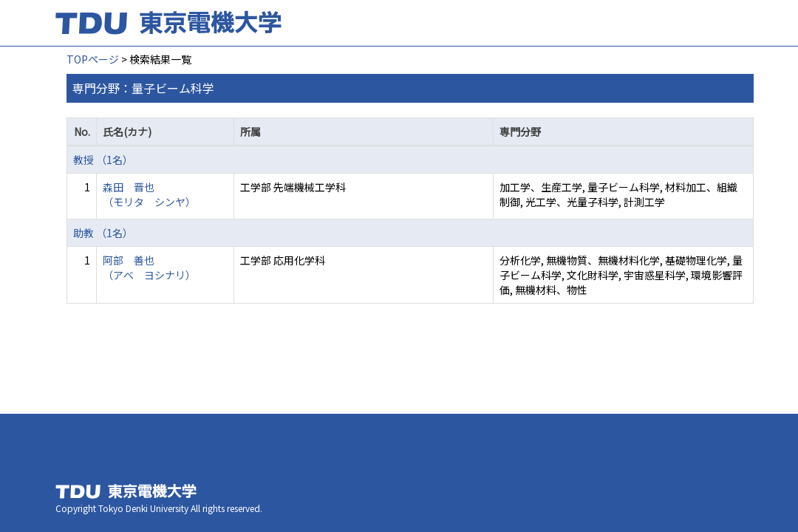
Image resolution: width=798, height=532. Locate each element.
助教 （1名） (103, 233)
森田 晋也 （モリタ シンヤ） (149, 194)
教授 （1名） (103, 160)
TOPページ (93, 59)
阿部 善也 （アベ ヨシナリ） (149, 267)
